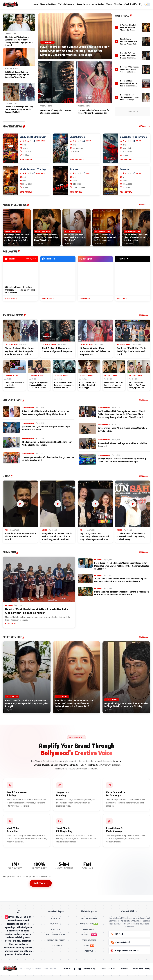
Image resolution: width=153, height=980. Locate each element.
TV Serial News (66, 4)
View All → (145, 126)
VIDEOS (87, 946)
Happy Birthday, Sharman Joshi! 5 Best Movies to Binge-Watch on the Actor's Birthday (129, 100)
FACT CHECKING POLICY (56, 935)
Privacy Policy (89, 969)
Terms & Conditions (107, 969)
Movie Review (98, 4)
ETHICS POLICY (56, 946)
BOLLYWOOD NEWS (89, 918)
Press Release (83, 4)
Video (109, 4)
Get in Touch (41, 883)
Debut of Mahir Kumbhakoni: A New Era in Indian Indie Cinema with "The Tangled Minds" (129, 86)
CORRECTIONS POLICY (56, 940)
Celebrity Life (130, 4)
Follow (85, 298)
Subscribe (11, 298)
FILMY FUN (89, 951)
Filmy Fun (118, 4)
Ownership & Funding (142, 969)
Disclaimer (124, 969)
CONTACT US (56, 924)
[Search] (141, 4)
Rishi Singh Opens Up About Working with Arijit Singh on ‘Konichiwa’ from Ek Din (17, 75)
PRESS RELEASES (89, 940)
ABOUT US (56, 918)
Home (35, 4)
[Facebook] (74, 969)
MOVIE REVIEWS (87, 924)
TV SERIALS (86, 935)
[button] (147, 4)
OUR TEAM (56, 929)
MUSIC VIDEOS (89, 929)
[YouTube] (80, 969)
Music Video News (48, 4)
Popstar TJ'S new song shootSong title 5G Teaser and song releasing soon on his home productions (130, 72)
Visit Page (48, 298)
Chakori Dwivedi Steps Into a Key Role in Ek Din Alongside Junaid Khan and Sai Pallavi (19, 109)
